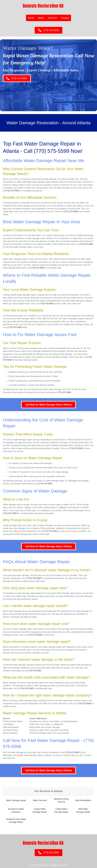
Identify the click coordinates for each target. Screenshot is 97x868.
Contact (65, 18)
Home (31, 18)
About (41, 18)
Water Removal (40, 800)
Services (53, 18)
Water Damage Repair (16, 800)
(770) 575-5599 (52, 151)
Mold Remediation (83, 800)
